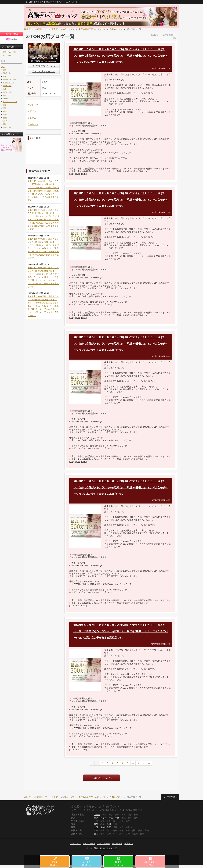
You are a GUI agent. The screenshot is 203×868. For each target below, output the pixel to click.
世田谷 (5, 118)
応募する (32, 118)
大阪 (96, 827)
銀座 (4, 95)
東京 (3, 67)
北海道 (97, 815)
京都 (102, 827)
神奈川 (4, 121)
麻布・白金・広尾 (9, 83)
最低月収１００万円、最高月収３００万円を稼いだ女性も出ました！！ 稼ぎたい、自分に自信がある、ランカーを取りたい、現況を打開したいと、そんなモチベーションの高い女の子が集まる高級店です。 (43, 191)
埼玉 (111, 818)
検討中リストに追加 (150, 862)
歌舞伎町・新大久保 (9, 79)
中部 (14, 52)
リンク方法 (117, 844)
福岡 (96, 834)
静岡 (109, 824)
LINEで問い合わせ (118, 862)
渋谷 (4, 70)
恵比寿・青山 (7, 73)
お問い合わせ (104, 844)
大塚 (4, 108)
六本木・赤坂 (7, 86)
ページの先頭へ (170, 797)
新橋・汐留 (6, 98)
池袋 (4, 105)
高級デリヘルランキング (105, 848)
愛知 (96, 824)
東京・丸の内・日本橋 (10, 102)
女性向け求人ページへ (44, 71)
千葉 (117, 818)
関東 (4, 52)
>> (149, 763)
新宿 (4, 76)
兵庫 (109, 827)
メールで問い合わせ (87, 862)
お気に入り (75, 844)
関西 (9, 52)
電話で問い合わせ (55, 862)
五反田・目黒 (7, 92)
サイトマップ (89, 844)
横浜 (4, 124)
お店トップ (33, 105)
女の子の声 (33, 124)
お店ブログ (33, 111)
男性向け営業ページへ (44, 66)
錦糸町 (5, 114)
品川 (4, 89)
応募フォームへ (101, 778)
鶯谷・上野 (6, 111)
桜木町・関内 (7, 127)
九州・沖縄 (7, 55)
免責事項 (129, 844)
